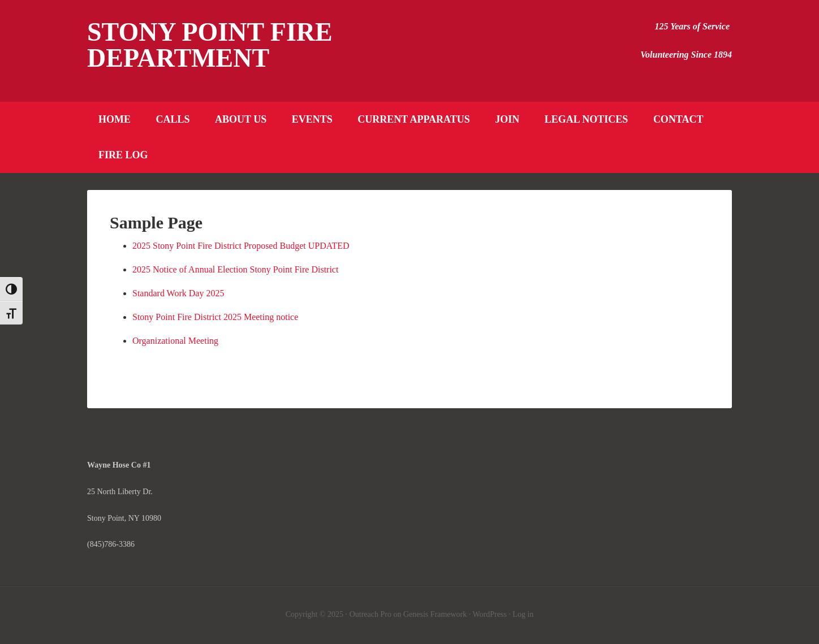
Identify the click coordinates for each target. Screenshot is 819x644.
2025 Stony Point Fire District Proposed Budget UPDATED (241, 246)
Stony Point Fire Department (210, 45)
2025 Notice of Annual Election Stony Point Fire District (235, 269)
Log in (523, 614)
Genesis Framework (435, 614)
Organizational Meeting (175, 341)
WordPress (490, 614)
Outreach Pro (370, 614)
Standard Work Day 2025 (178, 293)
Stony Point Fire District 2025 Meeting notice (215, 317)
